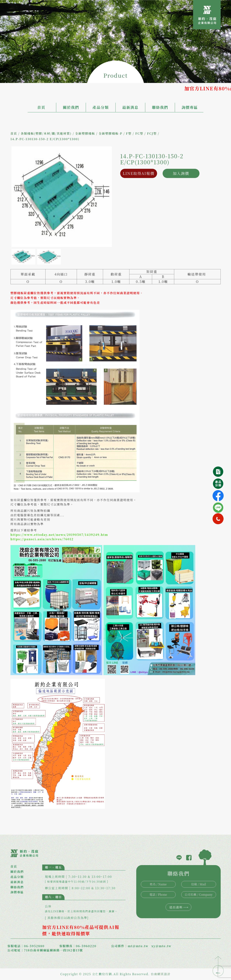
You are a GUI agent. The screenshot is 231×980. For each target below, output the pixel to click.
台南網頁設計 (161, 974)
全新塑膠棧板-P (111, 133)
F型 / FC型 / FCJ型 (141, 133)
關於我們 (71, 107)
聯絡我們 (160, 107)
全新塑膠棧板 (85, 133)
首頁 (41, 107)
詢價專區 (190, 107)
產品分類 (101, 107)
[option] (62, 197)
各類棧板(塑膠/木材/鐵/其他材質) (46, 133)
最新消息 (130, 107)
